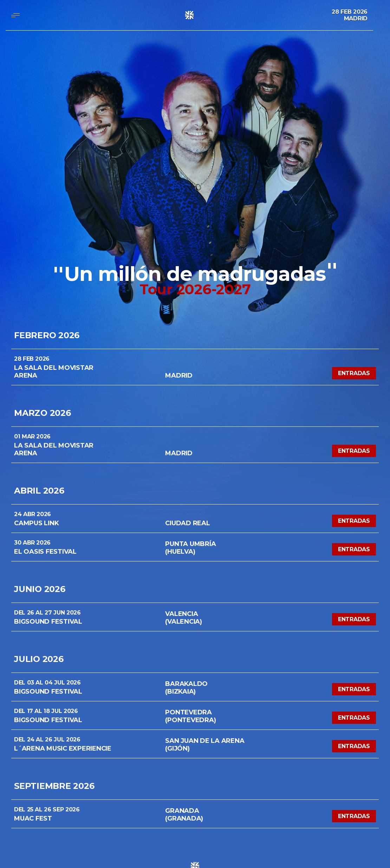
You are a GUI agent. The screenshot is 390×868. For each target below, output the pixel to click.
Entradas (354, 373)
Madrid (356, 18)
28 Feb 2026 (350, 12)
